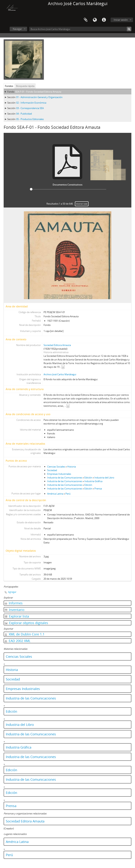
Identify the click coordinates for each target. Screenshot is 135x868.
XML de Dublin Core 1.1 (25, 634)
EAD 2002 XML (18, 641)
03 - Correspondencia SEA (30, 108)
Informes (14, 603)
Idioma (95, 20)
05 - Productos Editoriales (30, 119)
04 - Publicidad (24, 114)
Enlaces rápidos (104, 20)
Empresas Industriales (59, 474)
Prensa (98, 489)
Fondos (9, 86)
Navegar (17, 29)
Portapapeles (86, 20)
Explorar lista (17, 616)
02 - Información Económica (31, 103)
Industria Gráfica (93, 481)
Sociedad (52, 470)
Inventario (15, 610)
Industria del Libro (104, 478)
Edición (88, 478)
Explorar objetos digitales (26, 623)
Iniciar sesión (121, 20)
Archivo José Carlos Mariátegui (60, 374)
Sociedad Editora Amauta (57, 345)
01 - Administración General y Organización (39, 97)
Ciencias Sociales (56, 467)
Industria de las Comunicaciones (65, 478)
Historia (72, 467)
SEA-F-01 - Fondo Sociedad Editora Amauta (38, 92)
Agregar (12, 592)
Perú (68, 494)
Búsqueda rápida (25, 86)
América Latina (55, 494)
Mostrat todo (82, 204)
